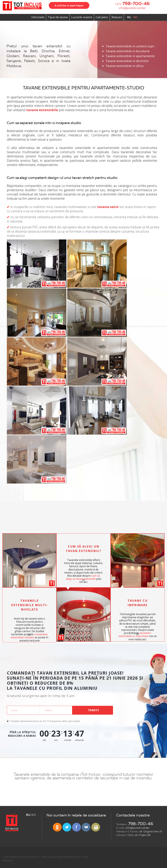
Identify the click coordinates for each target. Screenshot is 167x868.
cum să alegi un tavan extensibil (83, 577)
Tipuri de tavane (58, 17)
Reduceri (117, 17)
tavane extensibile (42, 110)
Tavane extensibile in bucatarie (128, 51)
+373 (132, 4)
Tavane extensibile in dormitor (127, 61)
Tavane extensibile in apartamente (130, 56)
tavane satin (108, 207)
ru (129, 17)
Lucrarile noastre (82, 17)
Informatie (38, 17)
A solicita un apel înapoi (69, 5)
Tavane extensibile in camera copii (130, 46)
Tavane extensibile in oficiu (125, 66)
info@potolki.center (132, 8)
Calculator (102, 17)
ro (135, 17)
